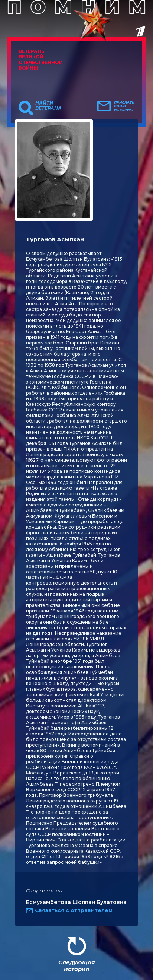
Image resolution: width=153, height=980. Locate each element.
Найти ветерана (48, 106)
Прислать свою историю (124, 106)
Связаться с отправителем (74, 910)
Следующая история (76, 966)
